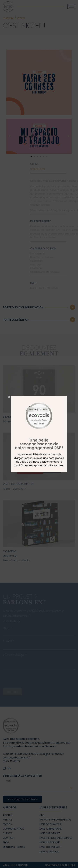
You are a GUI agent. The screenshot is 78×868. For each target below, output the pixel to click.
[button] (9, 397)
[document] (39, 434)
